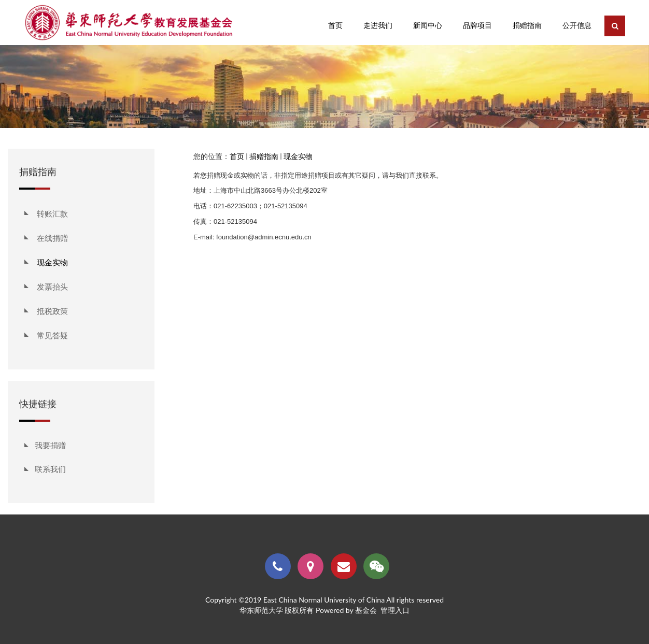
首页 (237, 156)
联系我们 (50, 469)
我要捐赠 (50, 445)
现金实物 (298, 156)
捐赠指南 (264, 156)
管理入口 (395, 610)
